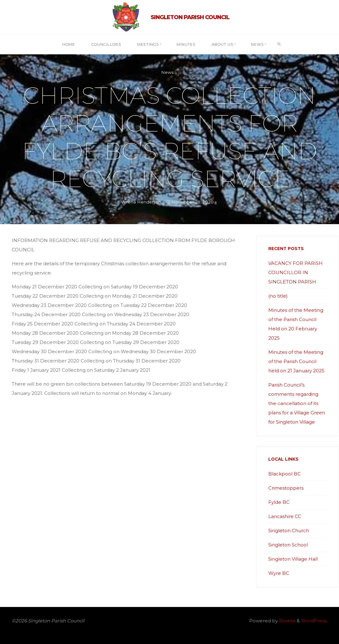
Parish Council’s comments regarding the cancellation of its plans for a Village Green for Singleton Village (297, 403)
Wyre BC (279, 573)
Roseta (287, 621)
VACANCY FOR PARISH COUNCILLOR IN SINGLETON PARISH (295, 272)
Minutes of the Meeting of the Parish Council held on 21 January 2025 (296, 361)
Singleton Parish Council (190, 17)
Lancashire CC (285, 516)
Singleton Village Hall (293, 559)
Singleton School (288, 545)
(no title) (278, 296)
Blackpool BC (285, 474)
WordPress (314, 621)
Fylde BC (279, 502)
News (167, 72)
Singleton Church (289, 531)
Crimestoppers (286, 488)
